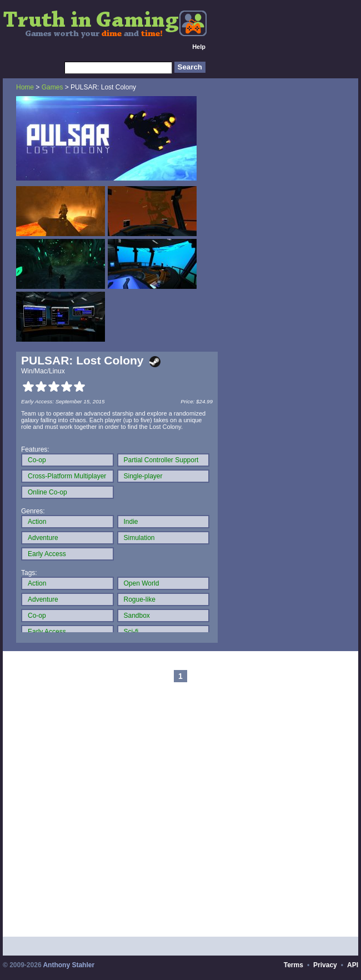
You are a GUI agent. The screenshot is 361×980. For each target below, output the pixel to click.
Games (52, 87)
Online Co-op (47, 492)
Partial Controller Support (161, 460)
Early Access (47, 554)
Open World (142, 583)
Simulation (139, 538)
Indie (131, 522)
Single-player (143, 476)
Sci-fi (131, 632)
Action (37, 522)
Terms (294, 965)
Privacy (325, 965)
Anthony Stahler (69, 965)
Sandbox (137, 616)
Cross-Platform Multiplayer (67, 476)
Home (25, 87)
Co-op (37, 460)
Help (199, 47)
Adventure (43, 538)
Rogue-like (140, 599)
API (353, 965)
